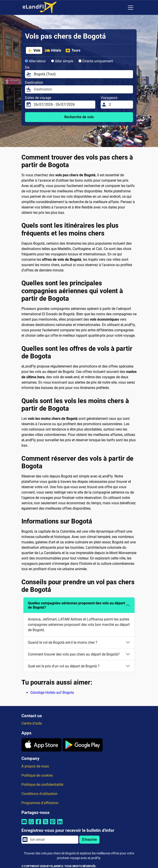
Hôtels (53, 50)
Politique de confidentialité (42, 785)
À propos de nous (35, 766)
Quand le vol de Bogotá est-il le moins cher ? (63, 642)
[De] (82, 74)
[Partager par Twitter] (46, 825)
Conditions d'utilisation (39, 794)
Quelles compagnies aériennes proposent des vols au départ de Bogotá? (76, 605)
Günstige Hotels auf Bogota (52, 693)
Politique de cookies (37, 775)
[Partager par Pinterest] (53, 825)
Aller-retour (35, 61)
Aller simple (62, 61)
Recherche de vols (79, 117)
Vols (34, 50)
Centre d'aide (32, 723)
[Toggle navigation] (131, 8)
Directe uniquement (96, 61)
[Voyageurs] (120, 105)
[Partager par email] (24, 825)
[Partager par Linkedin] (60, 825)
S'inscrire (89, 840)
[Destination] (82, 89)
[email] (53, 840)
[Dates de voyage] (63, 105)
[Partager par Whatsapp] (31, 825)
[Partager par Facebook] (38, 825)
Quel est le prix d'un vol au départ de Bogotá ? (64, 666)
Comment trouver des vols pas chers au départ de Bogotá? (74, 654)
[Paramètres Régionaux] (121, 8)
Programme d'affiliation (40, 803)
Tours (73, 50)
